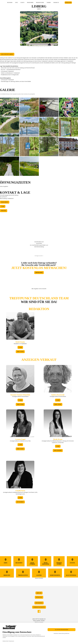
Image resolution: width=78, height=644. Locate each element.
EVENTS (22, 3)
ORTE (16, 3)
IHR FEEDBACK (39, 603)
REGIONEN (10, 3)
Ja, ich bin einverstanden (61, 630)
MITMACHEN (68, 3)
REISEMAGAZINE (40, 3)
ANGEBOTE (56, 3)
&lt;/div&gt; (39, 419)
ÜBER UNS (39, 593)
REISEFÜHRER (30, 3)
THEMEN (49, 3)
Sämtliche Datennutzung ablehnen (61, 633)
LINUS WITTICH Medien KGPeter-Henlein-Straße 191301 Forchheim (39, 621)
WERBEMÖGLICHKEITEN (39, 607)
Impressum (12, 641)
